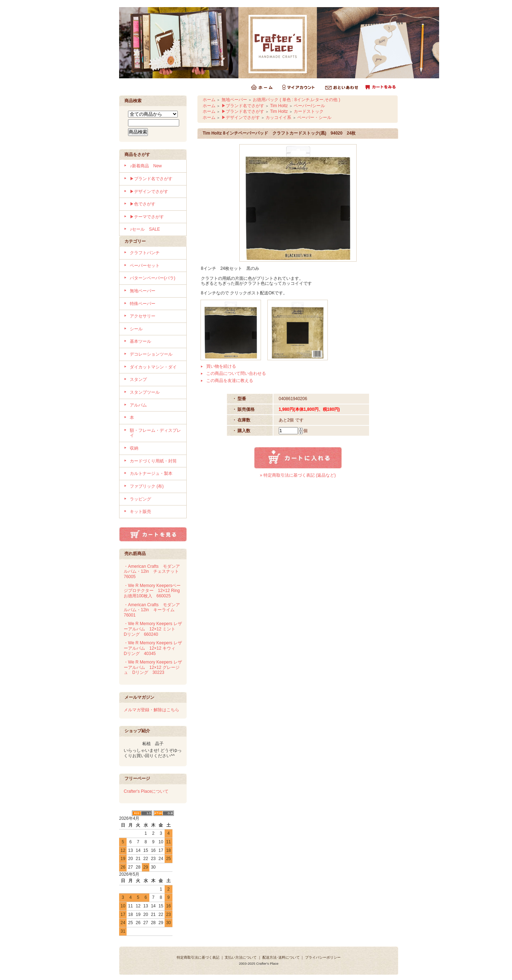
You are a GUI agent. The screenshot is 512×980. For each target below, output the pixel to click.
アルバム (138, 405)
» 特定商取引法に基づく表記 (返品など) (298, 475)
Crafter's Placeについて (146, 791)
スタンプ (138, 379)
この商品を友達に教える (230, 381)
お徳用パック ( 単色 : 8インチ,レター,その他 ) (296, 100)
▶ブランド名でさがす (151, 179)
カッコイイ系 (278, 117)
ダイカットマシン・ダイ (153, 367)
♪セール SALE (145, 229)
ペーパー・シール (314, 117)
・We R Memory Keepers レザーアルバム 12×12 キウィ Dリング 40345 (153, 648)
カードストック (309, 111)
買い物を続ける (221, 366)
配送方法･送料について (281, 957)
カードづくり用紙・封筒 (153, 461)
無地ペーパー (143, 291)
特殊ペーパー (143, 304)
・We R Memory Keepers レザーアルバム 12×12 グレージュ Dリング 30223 (153, 667)
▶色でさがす (143, 204)
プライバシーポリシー (323, 957)
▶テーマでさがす (147, 217)
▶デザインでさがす (149, 192)
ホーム (209, 100)
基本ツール (140, 341)
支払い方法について (241, 957)
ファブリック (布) (147, 486)
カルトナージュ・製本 (151, 473)
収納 (134, 448)
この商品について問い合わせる (236, 373)
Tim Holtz (279, 106)
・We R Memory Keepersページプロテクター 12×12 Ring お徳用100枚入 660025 (154, 591)
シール (136, 329)
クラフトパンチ (145, 253)
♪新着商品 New (146, 166)
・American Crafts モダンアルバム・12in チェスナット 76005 (153, 572)
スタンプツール (145, 392)
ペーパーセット (145, 266)
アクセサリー (143, 316)
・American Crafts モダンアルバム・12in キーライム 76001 (152, 610)
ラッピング (140, 499)
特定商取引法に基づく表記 (198, 957)
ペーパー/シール (309, 106)
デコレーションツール (151, 354)
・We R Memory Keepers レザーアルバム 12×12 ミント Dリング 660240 (153, 629)
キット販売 (140, 512)
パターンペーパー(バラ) (153, 278)
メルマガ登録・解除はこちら (151, 710)
